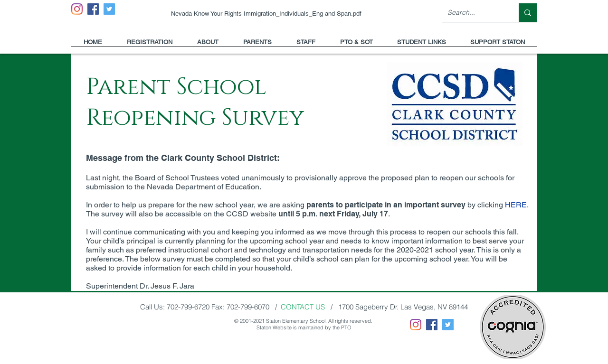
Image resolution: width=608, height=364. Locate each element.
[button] (208, 45)
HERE (516, 205)
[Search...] (473, 13)
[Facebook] (93, 9)
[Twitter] (109, 9)
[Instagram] (77, 9)
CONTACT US (303, 307)
